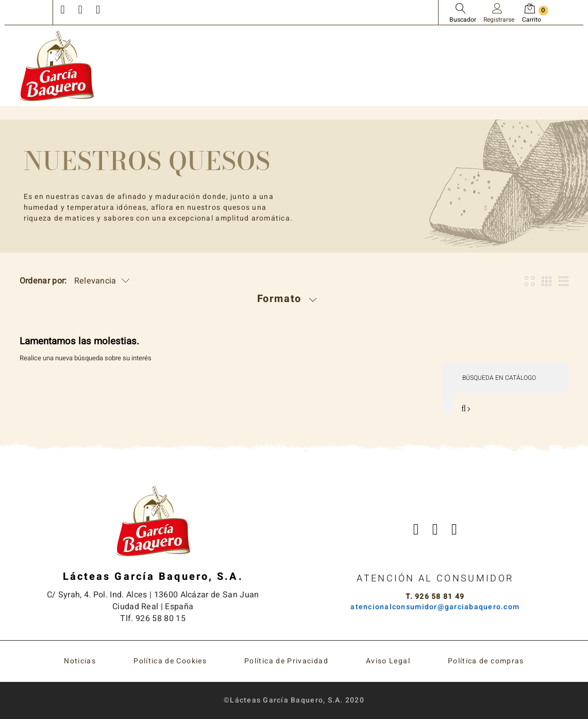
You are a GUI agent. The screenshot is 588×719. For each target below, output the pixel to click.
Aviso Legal (388, 661)
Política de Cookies (170, 661)
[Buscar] (505, 378)
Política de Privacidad (286, 661)
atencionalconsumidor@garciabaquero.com (435, 607)
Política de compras (486, 661)
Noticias (80, 661)
